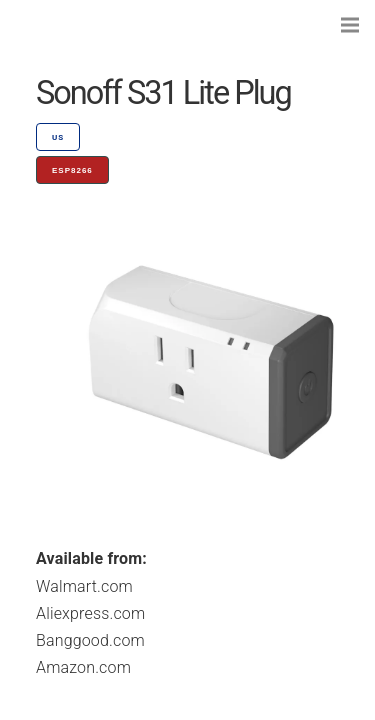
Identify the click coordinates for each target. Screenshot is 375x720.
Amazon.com (83, 667)
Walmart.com (84, 586)
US (58, 137)
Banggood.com (90, 640)
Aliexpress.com (90, 613)
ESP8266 (72, 170)
